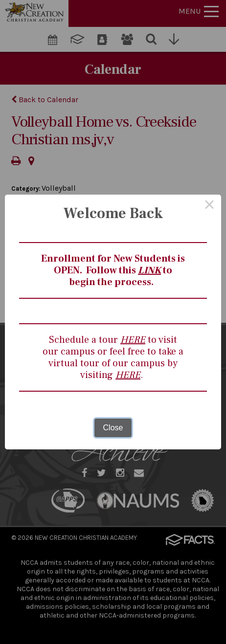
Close (113, 428)
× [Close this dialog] (209, 206)
